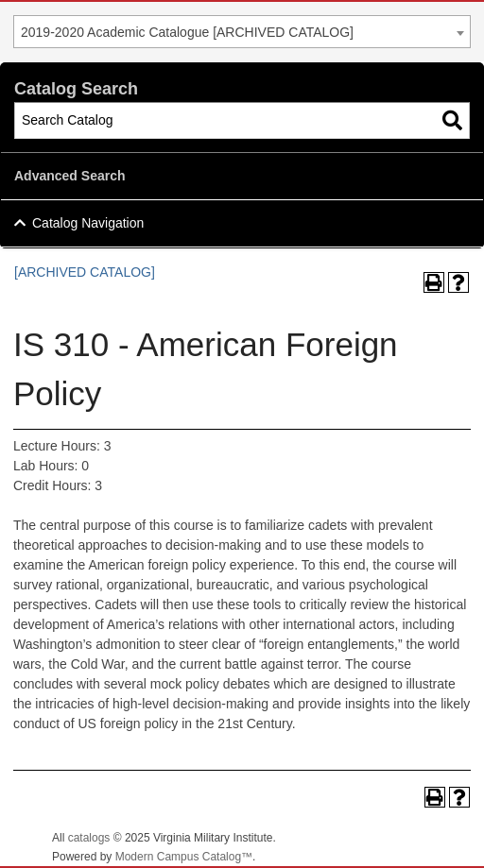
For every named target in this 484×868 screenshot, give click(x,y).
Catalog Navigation (88, 223)
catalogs (89, 838)
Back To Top (418, 838)
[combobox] (242, 32)
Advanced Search (70, 176)
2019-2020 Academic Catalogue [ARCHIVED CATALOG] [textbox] (187, 32)
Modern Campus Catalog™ (184, 857)
